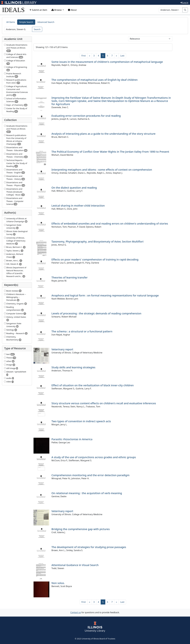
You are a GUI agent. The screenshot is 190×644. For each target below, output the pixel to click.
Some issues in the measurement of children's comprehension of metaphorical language (107, 62)
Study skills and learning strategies (73, 367)
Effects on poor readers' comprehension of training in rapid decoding (95, 259)
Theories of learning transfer (70, 277)
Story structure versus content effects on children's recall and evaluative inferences (104, 403)
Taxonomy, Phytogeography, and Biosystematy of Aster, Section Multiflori (97, 242)
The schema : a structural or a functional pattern (82, 331)
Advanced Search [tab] (46, 22)
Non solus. (58, 583)
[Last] (122, 56)
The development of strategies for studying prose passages (89, 547)
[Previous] (90, 56)
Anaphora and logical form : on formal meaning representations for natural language (105, 295)
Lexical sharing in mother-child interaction (78, 206)
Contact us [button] (76, 612)
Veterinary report (62, 349)
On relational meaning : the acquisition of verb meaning (87, 493)
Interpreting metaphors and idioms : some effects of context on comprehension (102, 170)
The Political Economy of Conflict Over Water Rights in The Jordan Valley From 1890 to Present (110, 152)
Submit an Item (38, 10)
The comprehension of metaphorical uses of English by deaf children (95, 80)
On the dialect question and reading (74, 188)
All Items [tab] (11, 22)
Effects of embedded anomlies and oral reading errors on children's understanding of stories (110, 224)
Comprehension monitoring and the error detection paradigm (90, 475)
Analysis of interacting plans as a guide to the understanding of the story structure (103, 134)
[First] (84, 56)
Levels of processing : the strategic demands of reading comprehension (96, 313)
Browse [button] (57, 10)
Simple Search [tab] (26, 22)
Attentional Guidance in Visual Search (75, 565)
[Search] (171, 10)
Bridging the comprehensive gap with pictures (81, 529)
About (72, 10)
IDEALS (13, 10)
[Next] (116, 56)
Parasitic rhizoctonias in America (72, 439)
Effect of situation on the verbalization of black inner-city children (93, 385)
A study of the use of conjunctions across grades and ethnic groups (94, 457)
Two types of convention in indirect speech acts (81, 421)
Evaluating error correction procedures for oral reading (86, 116)
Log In (184, 3)
